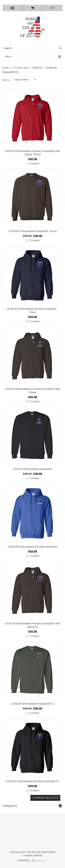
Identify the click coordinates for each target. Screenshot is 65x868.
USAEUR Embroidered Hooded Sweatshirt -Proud (32, 311)
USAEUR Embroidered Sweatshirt (32, 469)
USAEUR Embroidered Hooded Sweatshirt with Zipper (32, 391)
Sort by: (6, 80)
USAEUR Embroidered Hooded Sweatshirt (33, 547)
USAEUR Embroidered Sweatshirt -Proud (33, 231)
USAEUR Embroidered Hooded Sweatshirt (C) (32, 781)
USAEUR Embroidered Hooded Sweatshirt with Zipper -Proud (32, 153)
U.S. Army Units (20, 68)
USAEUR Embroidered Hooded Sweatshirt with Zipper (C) (32, 625)
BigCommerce (40, 861)
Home (6, 68)
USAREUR (37, 68)
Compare (34, 164)
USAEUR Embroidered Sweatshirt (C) (33, 704)
